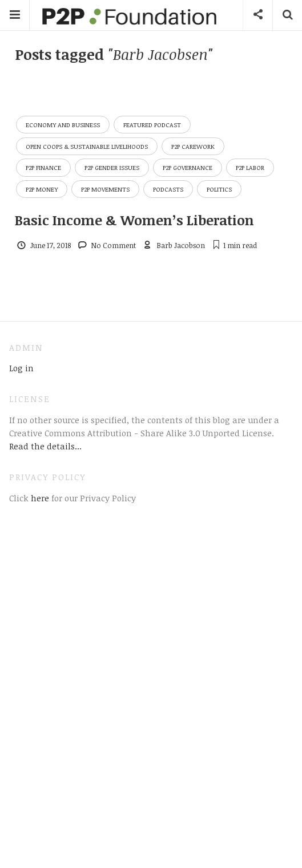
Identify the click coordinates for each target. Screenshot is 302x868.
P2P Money (42, 189)
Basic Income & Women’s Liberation (134, 220)
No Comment (113, 245)
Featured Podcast (152, 125)
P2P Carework (193, 146)
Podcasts (168, 189)
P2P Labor (250, 167)
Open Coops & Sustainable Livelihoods (87, 146)
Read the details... (45, 446)
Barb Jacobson (181, 245)
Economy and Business (63, 125)
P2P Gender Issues (112, 167)
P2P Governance (188, 167)
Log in (21, 368)
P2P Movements (105, 189)
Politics (219, 189)
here (39, 498)
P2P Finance (43, 167)
